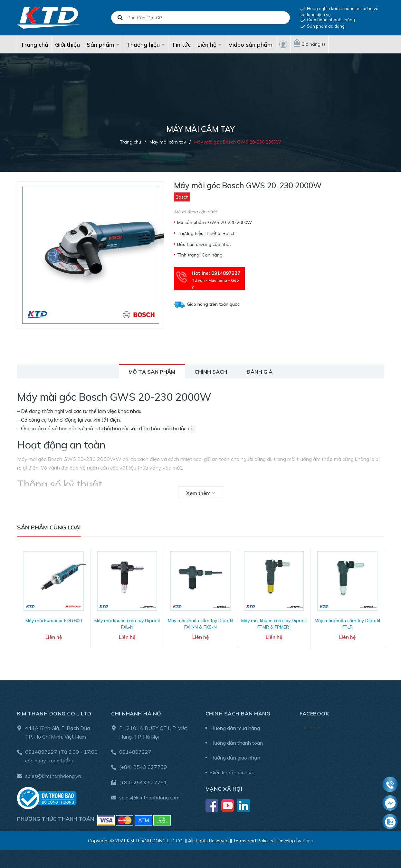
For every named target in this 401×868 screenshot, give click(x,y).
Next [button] (379, 601)
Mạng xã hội (224, 788)
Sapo (308, 840)
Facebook (310, 726)
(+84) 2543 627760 (143, 766)
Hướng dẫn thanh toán (237, 742)
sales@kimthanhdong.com (149, 797)
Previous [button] (22, 601)
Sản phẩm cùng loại (49, 527)
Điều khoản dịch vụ (232, 771)
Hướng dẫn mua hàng (235, 727)
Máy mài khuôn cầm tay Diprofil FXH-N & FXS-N (200, 623)
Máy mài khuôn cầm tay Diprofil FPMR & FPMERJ (274, 623)
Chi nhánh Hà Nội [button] (137, 713)
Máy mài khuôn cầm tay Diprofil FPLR (347, 623)
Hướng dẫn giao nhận (235, 757)
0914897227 (41, 751)
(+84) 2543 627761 (143, 781)
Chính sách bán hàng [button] (238, 713)
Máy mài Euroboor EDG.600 (54, 620)
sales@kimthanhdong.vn (53, 775)
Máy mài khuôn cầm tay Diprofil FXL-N (127, 623)
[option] (54, 601)
